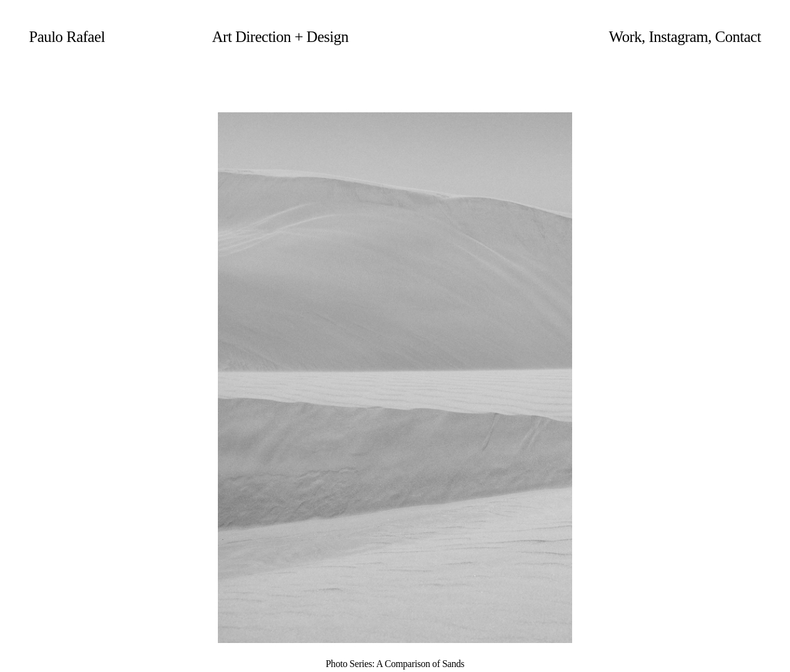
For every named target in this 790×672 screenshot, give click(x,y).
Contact (738, 37)
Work (626, 37)
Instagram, (680, 37)
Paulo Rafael (67, 37)
